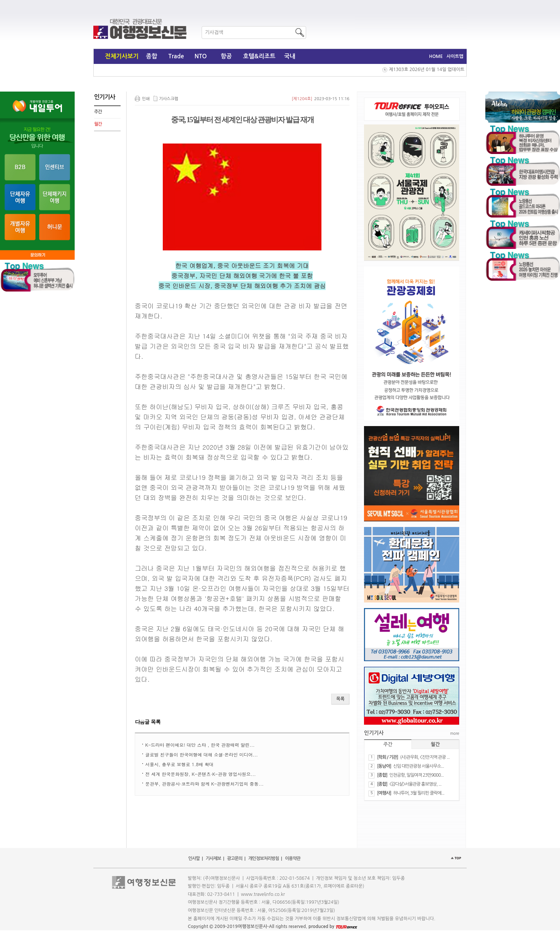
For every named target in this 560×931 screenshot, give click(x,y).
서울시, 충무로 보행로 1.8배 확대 (179, 764)
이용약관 (293, 858)
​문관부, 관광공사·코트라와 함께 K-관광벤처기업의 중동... (204, 784)
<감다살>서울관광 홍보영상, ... (415, 784)
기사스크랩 (169, 99)
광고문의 (235, 858)
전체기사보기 (122, 56)
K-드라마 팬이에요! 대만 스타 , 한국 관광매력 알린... (200, 745)
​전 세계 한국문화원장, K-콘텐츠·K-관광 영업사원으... (200, 774)
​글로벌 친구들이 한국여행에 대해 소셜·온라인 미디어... (202, 754)
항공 (226, 56)
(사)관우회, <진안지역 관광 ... (425, 757)
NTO (201, 56)
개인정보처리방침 (264, 858)
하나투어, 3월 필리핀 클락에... (419, 793)
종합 (152, 56)
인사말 (194, 858)
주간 (98, 112)
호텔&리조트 (259, 56)
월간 (98, 124)
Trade (176, 56)
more (455, 733)
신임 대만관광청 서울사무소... (419, 766)
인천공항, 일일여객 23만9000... (416, 775)
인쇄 (146, 99)
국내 (290, 56)
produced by (333, 927)
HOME (436, 56)
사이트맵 (455, 56)
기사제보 (213, 858)
